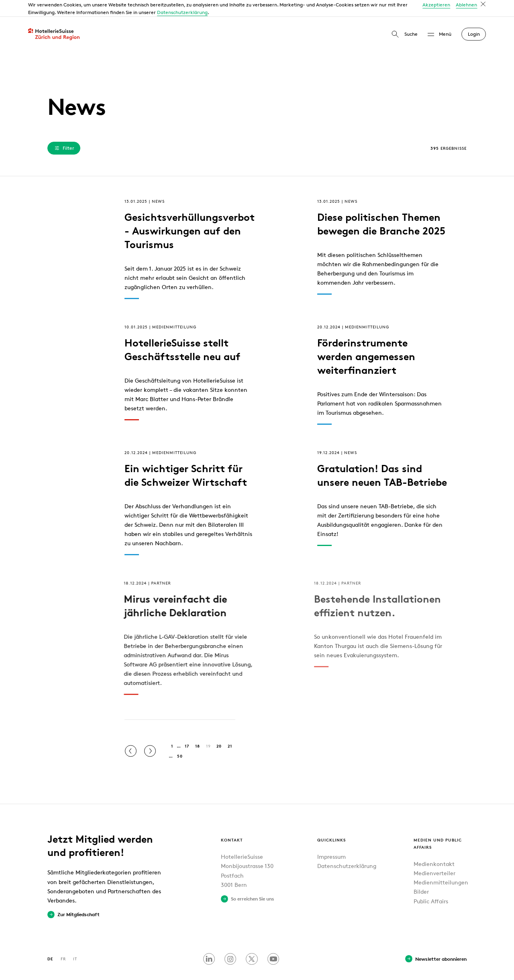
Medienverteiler (434, 856)
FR (63, 942)
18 (198, 729)
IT (75, 942)
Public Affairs (431, 884)
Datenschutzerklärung (347, 849)
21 (230, 729)
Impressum (331, 840)
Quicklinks (331, 823)
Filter (64, 131)
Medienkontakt (434, 847)
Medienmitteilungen (441, 865)
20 (219, 729)
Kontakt (232, 823)
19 (208, 729)
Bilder (421, 875)
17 (187, 729)
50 (180, 739)
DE (50, 942)
